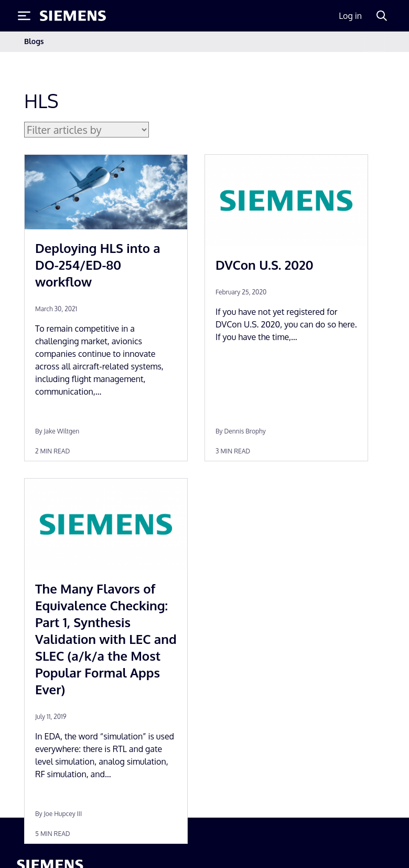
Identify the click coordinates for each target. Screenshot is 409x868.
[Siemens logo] (73, 16)
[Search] (382, 16)
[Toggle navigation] (374, 42)
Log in (350, 16)
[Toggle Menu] (24, 16)
